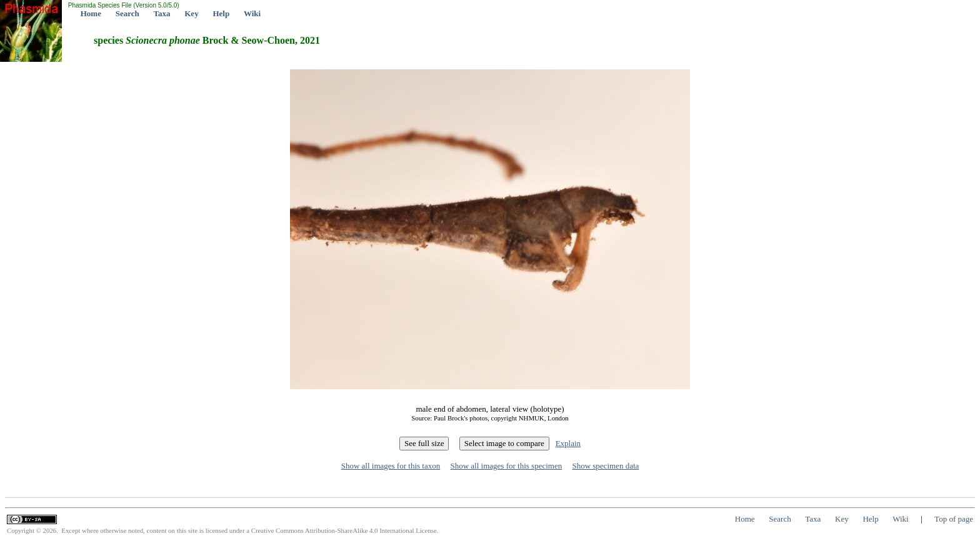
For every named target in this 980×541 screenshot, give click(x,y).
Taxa (162, 13)
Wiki (252, 13)
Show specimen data (605, 466)
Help (221, 13)
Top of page (954, 519)
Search (127, 13)
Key (191, 13)
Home (91, 13)
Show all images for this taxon (391, 466)
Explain (568, 443)
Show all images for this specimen (506, 466)
